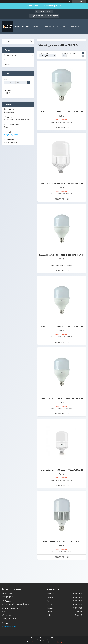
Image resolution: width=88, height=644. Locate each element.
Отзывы (7, 65)
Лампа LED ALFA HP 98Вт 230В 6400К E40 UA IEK (62, 541)
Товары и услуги (49, 26)
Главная (35, 26)
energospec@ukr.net (11, 135)
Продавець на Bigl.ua (44, 640)
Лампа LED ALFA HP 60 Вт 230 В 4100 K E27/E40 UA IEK (62, 255)
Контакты (75, 26)
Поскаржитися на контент (40, 642)
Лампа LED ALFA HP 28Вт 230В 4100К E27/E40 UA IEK (62, 112)
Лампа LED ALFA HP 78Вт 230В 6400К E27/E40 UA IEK (62, 398)
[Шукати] (31, 41)
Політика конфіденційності (57, 642)
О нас (64, 26)
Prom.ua (55, 638)
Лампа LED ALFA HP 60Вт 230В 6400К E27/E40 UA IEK (62, 327)
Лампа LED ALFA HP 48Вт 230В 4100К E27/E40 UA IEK (62, 184)
